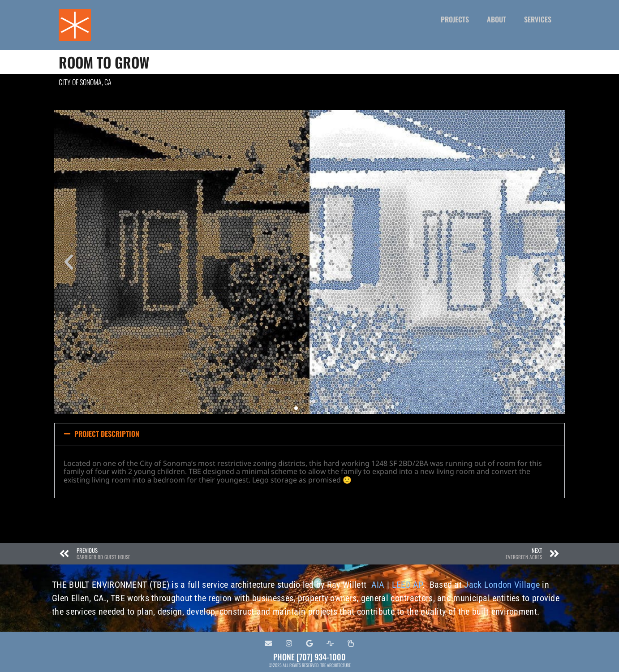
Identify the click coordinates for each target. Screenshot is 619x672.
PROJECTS (455, 19)
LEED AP (407, 585)
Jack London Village (502, 585)
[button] (69, 262)
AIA (378, 585)
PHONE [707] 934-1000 (309, 657)
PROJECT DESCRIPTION (107, 434)
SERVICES (538, 19)
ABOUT (496, 19)
